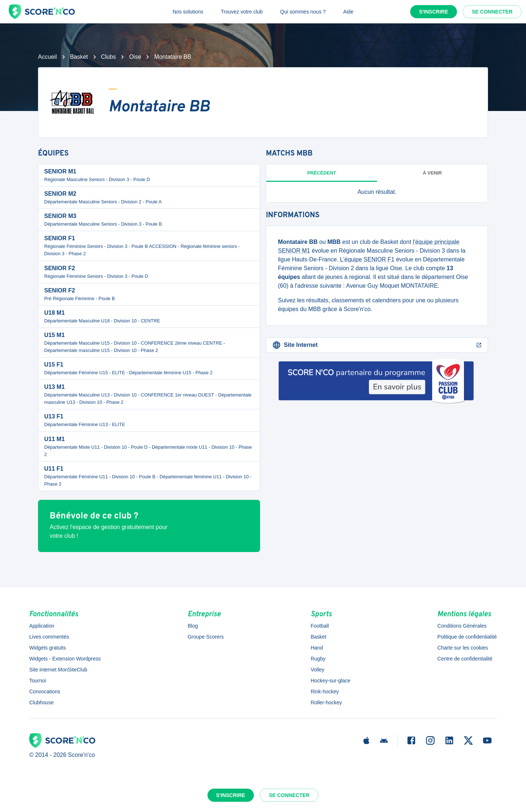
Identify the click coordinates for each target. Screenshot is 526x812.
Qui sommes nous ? (303, 12)
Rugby (318, 659)
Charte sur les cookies (463, 648)
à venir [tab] (432, 173)
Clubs (109, 57)
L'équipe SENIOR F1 (367, 259)
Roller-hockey (326, 702)
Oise (135, 57)
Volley (317, 670)
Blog (193, 626)
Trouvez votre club (242, 12)
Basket (79, 57)
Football (320, 626)
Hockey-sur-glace (330, 681)
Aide (348, 12)
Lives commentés (49, 637)
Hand (317, 648)
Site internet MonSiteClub (58, 670)
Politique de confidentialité (467, 637)
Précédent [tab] (322, 173)
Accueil (47, 57)
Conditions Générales (462, 626)
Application (42, 626)
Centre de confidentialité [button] (465, 659)
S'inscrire (434, 12)
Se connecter (492, 12)
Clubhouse (41, 702)
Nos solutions (188, 12)
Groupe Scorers (206, 637)
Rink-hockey (325, 692)
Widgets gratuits (47, 648)
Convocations (45, 692)
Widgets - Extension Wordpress (65, 659)
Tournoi (38, 681)
